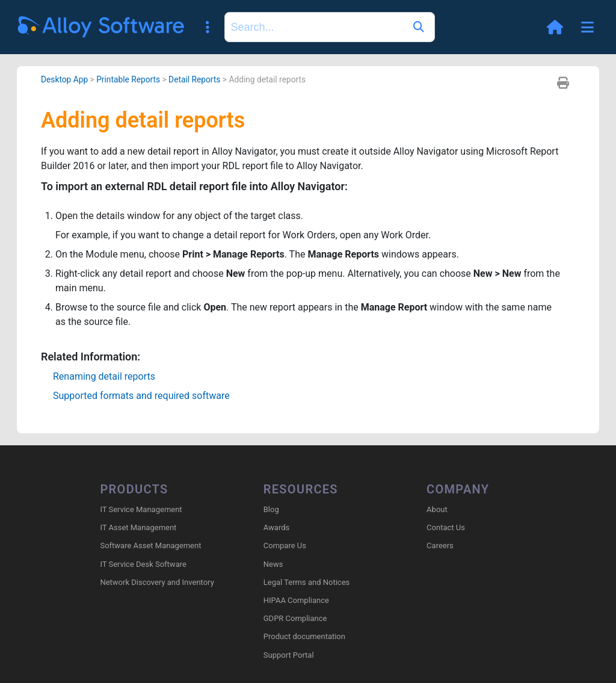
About (437, 509)
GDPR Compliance (295, 618)
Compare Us (285, 545)
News (273, 564)
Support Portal (289, 655)
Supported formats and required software (141, 396)
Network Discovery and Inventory (157, 582)
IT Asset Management (138, 527)
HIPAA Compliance (296, 600)
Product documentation (304, 636)
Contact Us (446, 527)
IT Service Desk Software (143, 564)
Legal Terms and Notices (306, 582)
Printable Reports (128, 79)
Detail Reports (194, 79)
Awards (276, 527)
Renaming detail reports (104, 376)
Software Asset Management (150, 545)
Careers (440, 545)
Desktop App (64, 79)
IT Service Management (141, 509)
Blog (271, 509)
